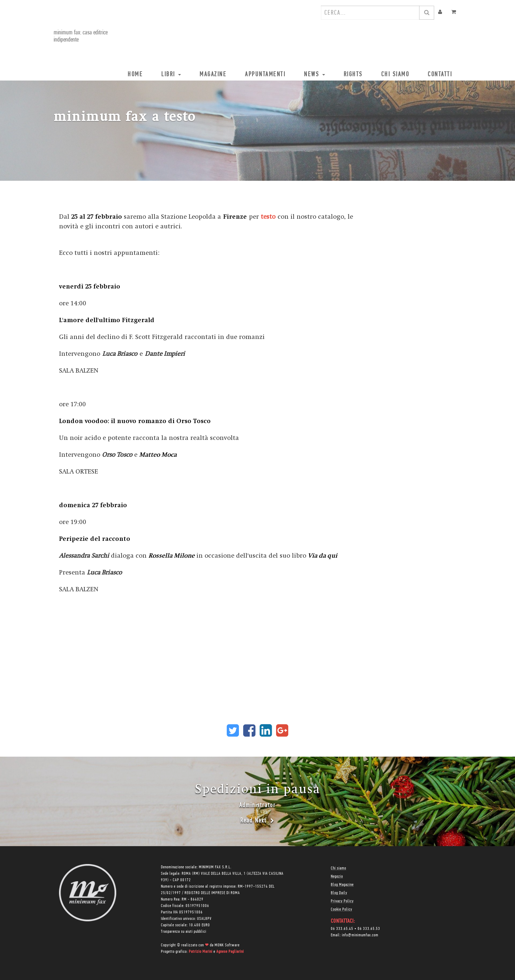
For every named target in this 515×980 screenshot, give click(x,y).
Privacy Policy (342, 901)
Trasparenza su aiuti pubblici (184, 932)
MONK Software (227, 945)
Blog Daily (339, 893)
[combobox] (370, 13)
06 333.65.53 (369, 929)
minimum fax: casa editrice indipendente (81, 36)
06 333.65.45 (342, 929)
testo (268, 217)
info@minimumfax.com (360, 935)
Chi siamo (339, 868)
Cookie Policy (342, 909)
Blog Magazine (342, 885)
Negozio (337, 877)
